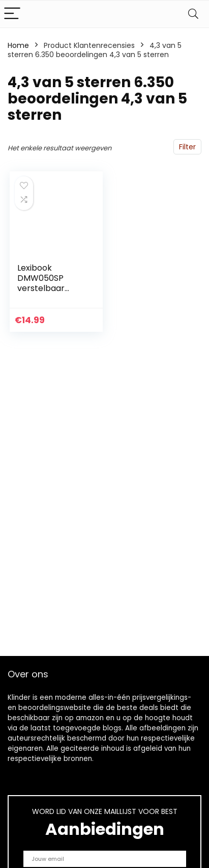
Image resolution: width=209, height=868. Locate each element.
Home (18, 45)
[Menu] (12, 14)
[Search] (193, 14)
